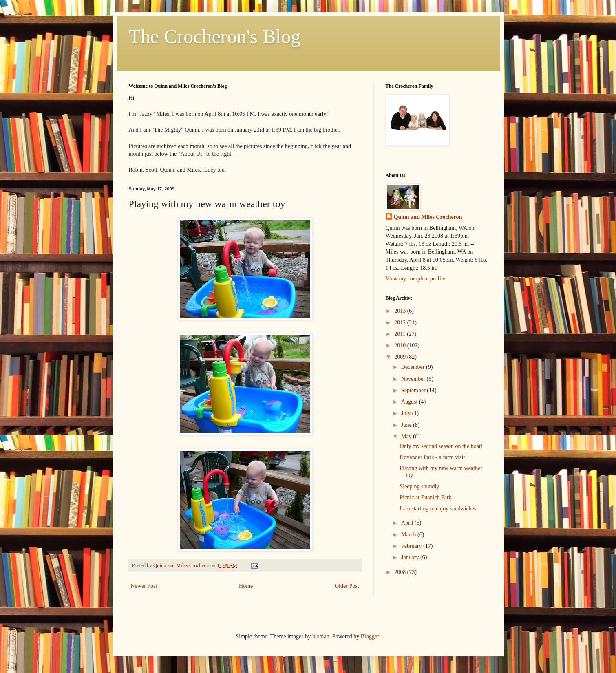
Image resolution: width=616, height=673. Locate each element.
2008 (401, 572)
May (407, 436)
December (414, 367)
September (414, 390)
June (407, 425)
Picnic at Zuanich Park (425, 498)
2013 (401, 311)
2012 (401, 323)
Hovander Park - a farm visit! (433, 457)
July (407, 413)
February (412, 546)
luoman (321, 637)
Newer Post (144, 586)
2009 (401, 357)
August (410, 402)
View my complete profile (416, 279)
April (408, 523)
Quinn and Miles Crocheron (428, 217)
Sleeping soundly (419, 487)
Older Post (347, 586)
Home (246, 586)
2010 (401, 345)
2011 (401, 334)
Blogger (370, 637)
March (409, 535)
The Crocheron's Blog (215, 36)
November (414, 379)
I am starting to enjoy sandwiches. (438, 509)
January (411, 557)
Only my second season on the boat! (441, 446)
